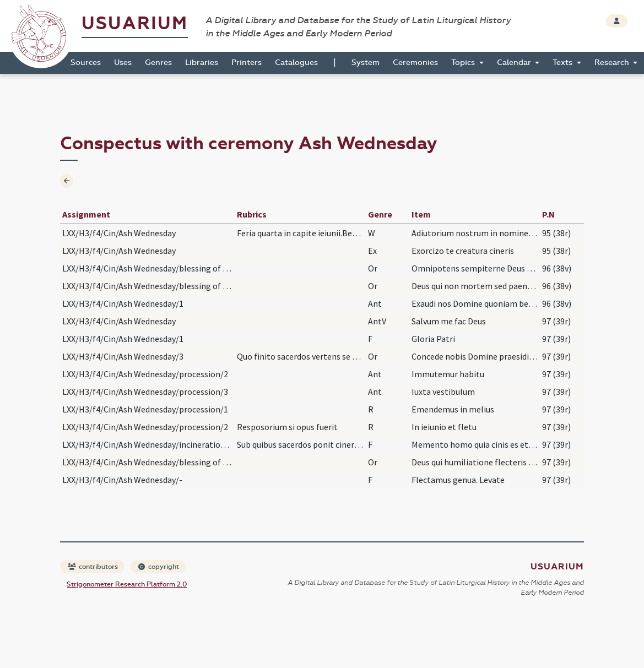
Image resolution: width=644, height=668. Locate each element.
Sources (86, 63)
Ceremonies (415, 63)
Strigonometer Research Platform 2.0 (127, 584)
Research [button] (613, 63)
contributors (93, 567)
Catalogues (296, 63)
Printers (247, 63)
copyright (159, 567)
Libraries (202, 63)
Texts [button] (564, 63)
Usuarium (135, 23)
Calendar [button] (515, 63)
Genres (158, 63)
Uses (123, 63)
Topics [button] (464, 63)
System (366, 63)
